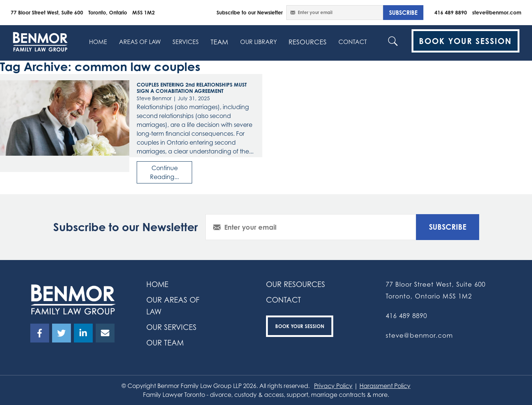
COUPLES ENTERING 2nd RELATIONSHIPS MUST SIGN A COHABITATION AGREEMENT (192, 88)
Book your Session (300, 326)
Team (219, 42)
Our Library (258, 42)
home (98, 42)
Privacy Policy (333, 386)
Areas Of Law (140, 42)
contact (353, 42)
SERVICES (186, 42)
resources (308, 42)
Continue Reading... (164, 172)
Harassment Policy (385, 386)
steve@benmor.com (497, 12)
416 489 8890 (451, 12)
